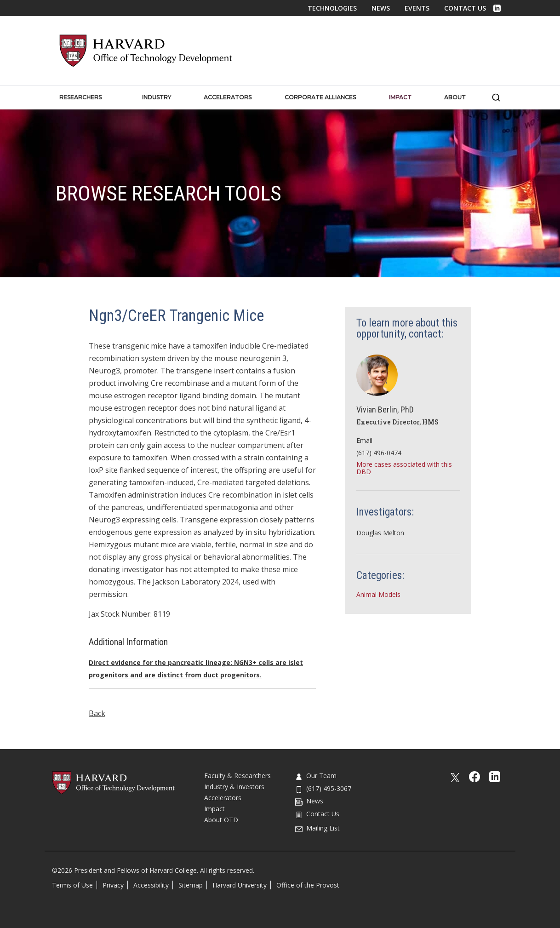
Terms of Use (72, 885)
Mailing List (317, 828)
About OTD (221, 820)
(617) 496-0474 (379, 453)
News (381, 8)
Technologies (332, 8)
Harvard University (240, 885)
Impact (214, 809)
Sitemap (191, 885)
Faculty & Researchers (237, 776)
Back (97, 713)
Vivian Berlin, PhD (385, 410)
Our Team (316, 776)
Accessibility (151, 885)
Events (417, 8)
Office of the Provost (308, 885)
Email (364, 440)
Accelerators (223, 798)
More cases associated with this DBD (404, 468)
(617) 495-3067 (323, 788)
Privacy (113, 885)
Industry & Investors (234, 787)
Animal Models (378, 594)
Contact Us (465, 8)
